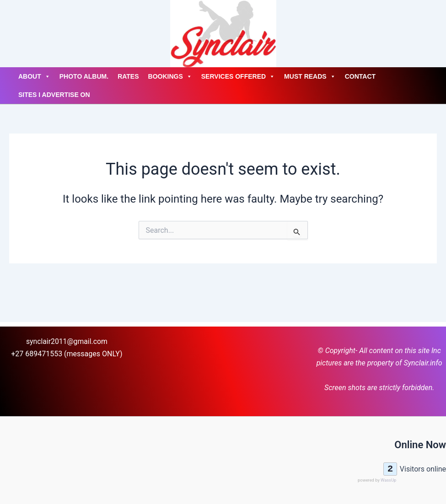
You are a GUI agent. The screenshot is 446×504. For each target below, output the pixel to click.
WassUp (388, 480)
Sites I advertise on (54, 95)
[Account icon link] (9, 34)
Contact (360, 76)
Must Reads (310, 76)
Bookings (170, 76)
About (34, 76)
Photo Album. (84, 76)
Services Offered (238, 76)
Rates (128, 76)
